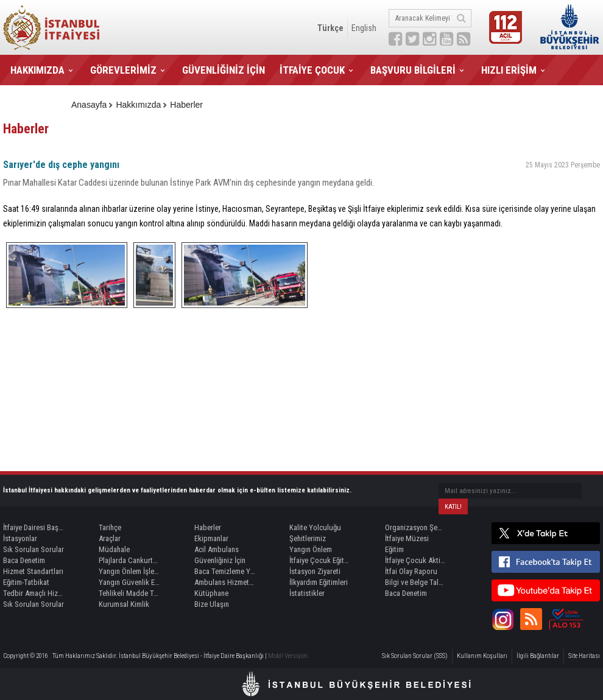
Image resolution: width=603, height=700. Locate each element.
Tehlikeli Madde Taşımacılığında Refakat (129, 593)
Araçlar (110, 538)
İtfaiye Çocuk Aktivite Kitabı (415, 560)
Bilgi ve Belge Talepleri (415, 582)
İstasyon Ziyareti (315, 571)
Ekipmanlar (211, 538)
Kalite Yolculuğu (315, 527)
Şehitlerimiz (308, 538)
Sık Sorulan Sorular (33, 549)
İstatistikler (307, 593)
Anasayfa (89, 105)
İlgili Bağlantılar (538, 656)
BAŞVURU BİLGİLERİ (413, 70)
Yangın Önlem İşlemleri (129, 571)
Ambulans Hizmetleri (225, 582)
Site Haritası (584, 656)
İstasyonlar (20, 538)
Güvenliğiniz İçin (220, 560)
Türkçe (330, 28)
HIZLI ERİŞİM (509, 70)
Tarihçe (110, 527)
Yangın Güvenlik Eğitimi (129, 582)
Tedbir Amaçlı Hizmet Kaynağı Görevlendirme (33, 593)
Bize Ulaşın (212, 604)
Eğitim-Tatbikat (26, 582)
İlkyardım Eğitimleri (319, 582)
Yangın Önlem (311, 549)
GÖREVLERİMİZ (123, 70)
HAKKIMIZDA (37, 70)
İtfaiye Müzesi (407, 538)
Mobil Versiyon (288, 656)
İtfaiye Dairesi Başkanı (33, 527)
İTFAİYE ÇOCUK (312, 70)
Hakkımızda (138, 105)
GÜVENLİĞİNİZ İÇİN (224, 70)
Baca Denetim (24, 560)
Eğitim (394, 549)
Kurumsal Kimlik (124, 604)
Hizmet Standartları (33, 571)
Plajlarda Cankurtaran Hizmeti (129, 560)
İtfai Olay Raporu (411, 571)
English (364, 28)
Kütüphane (211, 593)
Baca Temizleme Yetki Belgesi (225, 571)
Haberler (186, 105)
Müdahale (114, 549)
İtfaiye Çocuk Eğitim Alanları (320, 560)
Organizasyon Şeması (415, 527)
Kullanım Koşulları (482, 656)
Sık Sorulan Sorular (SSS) (415, 656)
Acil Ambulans (217, 549)
